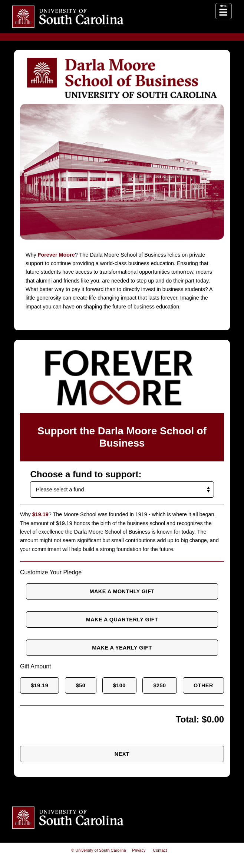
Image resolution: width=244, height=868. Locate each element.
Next (122, 754)
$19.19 (40, 685)
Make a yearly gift (122, 647)
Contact (160, 850)
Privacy (139, 850)
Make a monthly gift (122, 591)
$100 (121, 685)
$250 (161, 685)
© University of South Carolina (99, 850)
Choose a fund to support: (82, 474)
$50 (81, 685)
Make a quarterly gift (122, 619)
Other (205, 685)
